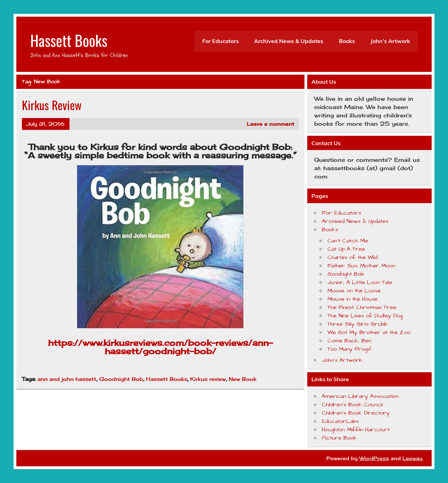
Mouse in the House (352, 299)
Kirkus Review (52, 105)
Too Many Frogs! (349, 349)
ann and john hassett (67, 379)
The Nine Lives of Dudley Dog (365, 316)
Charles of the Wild (352, 257)
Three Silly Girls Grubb (357, 324)
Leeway (412, 458)
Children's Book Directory (356, 413)
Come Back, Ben (349, 341)
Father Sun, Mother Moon (361, 266)
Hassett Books (69, 40)
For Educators (221, 41)
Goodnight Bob (121, 379)
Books (347, 41)
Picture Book (339, 438)
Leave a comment (270, 124)
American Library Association (360, 396)
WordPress (374, 458)
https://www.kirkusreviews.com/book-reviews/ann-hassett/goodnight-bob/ (160, 347)
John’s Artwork (390, 41)
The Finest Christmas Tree (362, 307)
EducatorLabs (340, 421)
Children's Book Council (352, 405)
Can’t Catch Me (348, 241)
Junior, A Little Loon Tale (360, 282)
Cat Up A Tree (346, 249)
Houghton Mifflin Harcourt (356, 430)
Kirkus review (208, 379)
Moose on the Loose (354, 291)
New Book (243, 379)
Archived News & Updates (289, 41)
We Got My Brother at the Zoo (369, 332)
